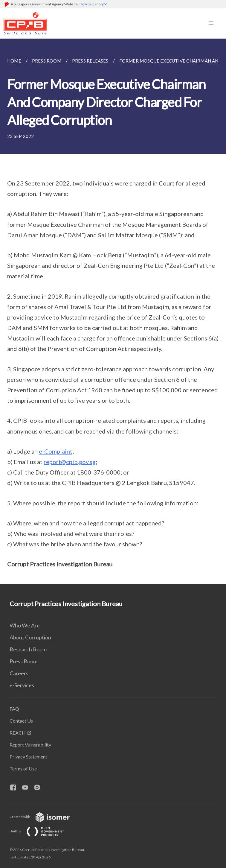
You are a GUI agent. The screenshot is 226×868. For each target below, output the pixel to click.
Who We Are (25, 625)
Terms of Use (23, 769)
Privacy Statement (28, 757)
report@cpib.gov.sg (70, 462)
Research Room (28, 649)
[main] (113, 311)
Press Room (23, 661)
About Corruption (30, 637)
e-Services (22, 685)
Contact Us (21, 721)
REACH (18, 733)
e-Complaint (56, 451)
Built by (42, 831)
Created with (44, 817)
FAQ (14, 709)
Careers (19, 673)
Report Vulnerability (30, 745)
